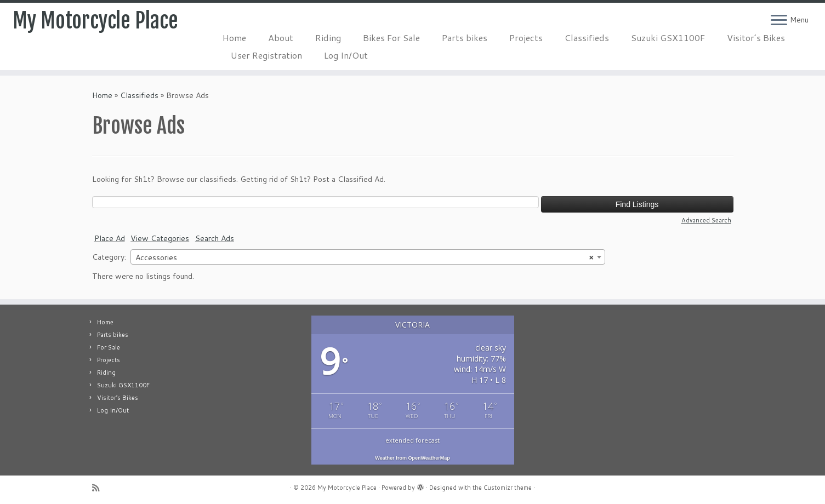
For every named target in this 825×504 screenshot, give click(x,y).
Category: (109, 257)
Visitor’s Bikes (756, 38)
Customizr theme (508, 488)
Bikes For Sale (391, 38)
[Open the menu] (779, 21)
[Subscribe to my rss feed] (99, 488)
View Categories (160, 238)
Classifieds (587, 38)
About (281, 38)
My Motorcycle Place (95, 22)
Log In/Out (346, 55)
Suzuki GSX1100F (668, 38)
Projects (526, 38)
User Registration (266, 55)
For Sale (109, 347)
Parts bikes (465, 38)
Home (234, 38)
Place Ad (110, 238)
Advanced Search (706, 220)
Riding (328, 38)
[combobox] (368, 257)
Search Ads (215, 238)
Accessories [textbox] (365, 257)
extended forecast (413, 440)
